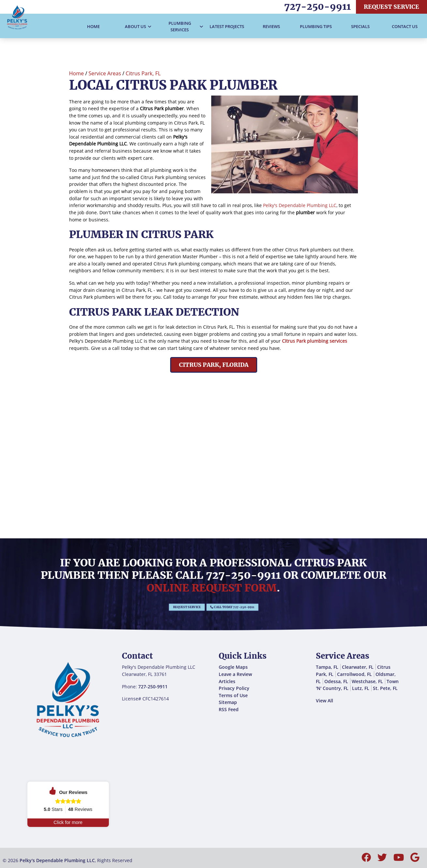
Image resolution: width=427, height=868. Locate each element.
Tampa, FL (327, 667)
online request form (212, 588)
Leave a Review (235, 674)
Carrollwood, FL (354, 674)
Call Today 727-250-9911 (222, 607)
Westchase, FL (367, 681)
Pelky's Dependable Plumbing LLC (300, 205)
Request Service (391, 7)
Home (77, 73)
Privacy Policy (234, 688)
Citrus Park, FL (143, 73)
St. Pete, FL (385, 688)
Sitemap (228, 702)
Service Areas (105, 73)
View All (324, 701)
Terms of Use (233, 695)
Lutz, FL (361, 688)
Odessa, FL (336, 681)
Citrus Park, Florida (214, 365)
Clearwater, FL (358, 667)
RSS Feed (229, 709)
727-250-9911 (317, 7)
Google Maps (233, 667)
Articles (227, 681)
